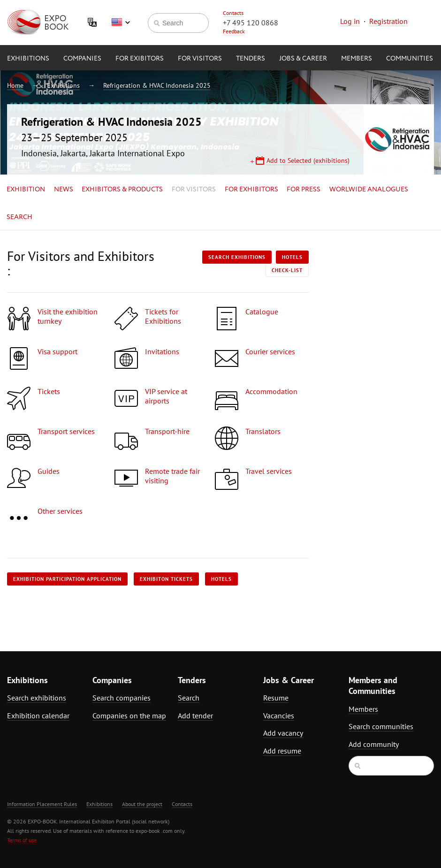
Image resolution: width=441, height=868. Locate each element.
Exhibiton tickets (166, 579)
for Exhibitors (251, 190)
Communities (410, 59)
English (121, 23)
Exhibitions (28, 59)
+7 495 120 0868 (251, 23)
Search (19, 217)
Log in (350, 21)
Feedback (234, 31)
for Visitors (200, 59)
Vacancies (279, 716)
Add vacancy (283, 733)
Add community (374, 744)
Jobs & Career (303, 59)
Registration (388, 21)
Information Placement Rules (42, 804)
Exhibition (26, 190)
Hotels (292, 257)
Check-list (287, 270)
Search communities (381, 726)
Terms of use (22, 840)
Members (357, 59)
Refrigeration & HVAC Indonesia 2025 (157, 85)
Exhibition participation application (67, 579)
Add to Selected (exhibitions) (308, 160)
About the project (142, 804)
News (64, 190)
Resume (276, 698)
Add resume (282, 751)
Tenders (251, 59)
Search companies (122, 698)
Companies (82, 59)
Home (15, 85)
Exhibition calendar (38, 716)
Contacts (233, 13)
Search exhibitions (237, 257)
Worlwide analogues (369, 190)
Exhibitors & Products (122, 190)
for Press (304, 190)
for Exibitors (140, 59)
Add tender (195, 716)
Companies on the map (129, 716)
